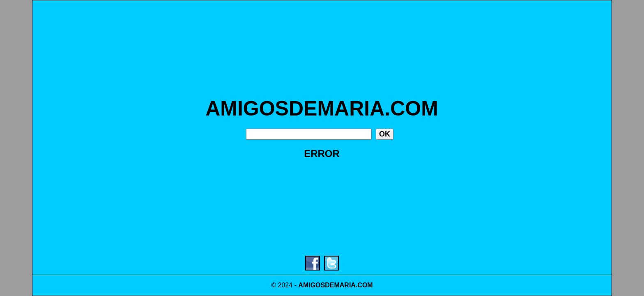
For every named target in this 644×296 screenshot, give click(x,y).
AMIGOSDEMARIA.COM (322, 109)
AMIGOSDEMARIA (327, 285)
